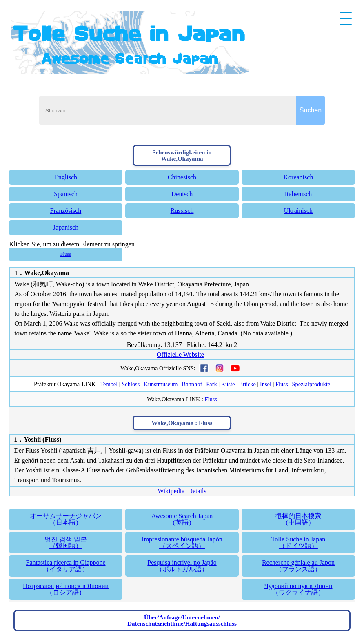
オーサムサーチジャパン (65, 519)
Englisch (66, 177)
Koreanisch (299, 177)
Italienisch (299, 194)
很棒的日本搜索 (298, 519)
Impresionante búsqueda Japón (182, 542)
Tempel (109, 384)
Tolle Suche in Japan (298, 542)
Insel (266, 384)
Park (211, 384)
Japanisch (66, 227)
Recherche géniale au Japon (298, 566)
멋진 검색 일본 (65, 542)
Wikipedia (171, 491)
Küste (228, 384)
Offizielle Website (180, 354)
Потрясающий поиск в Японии (65, 589)
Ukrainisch (298, 211)
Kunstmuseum (161, 384)
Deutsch (182, 194)
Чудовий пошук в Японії (298, 589)
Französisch (66, 211)
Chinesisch (182, 177)
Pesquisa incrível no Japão (182, 566)
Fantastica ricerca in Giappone (65, 566)
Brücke (247, 384)
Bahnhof (192, 384)
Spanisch (66, 194)
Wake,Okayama (47, 273)
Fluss (66, 254)
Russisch (182, 211)
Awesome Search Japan (182, 519)
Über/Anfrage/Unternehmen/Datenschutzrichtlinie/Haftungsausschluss (182, 620)
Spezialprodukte (311, 384)
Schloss (131, 384)
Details (197, 491)
